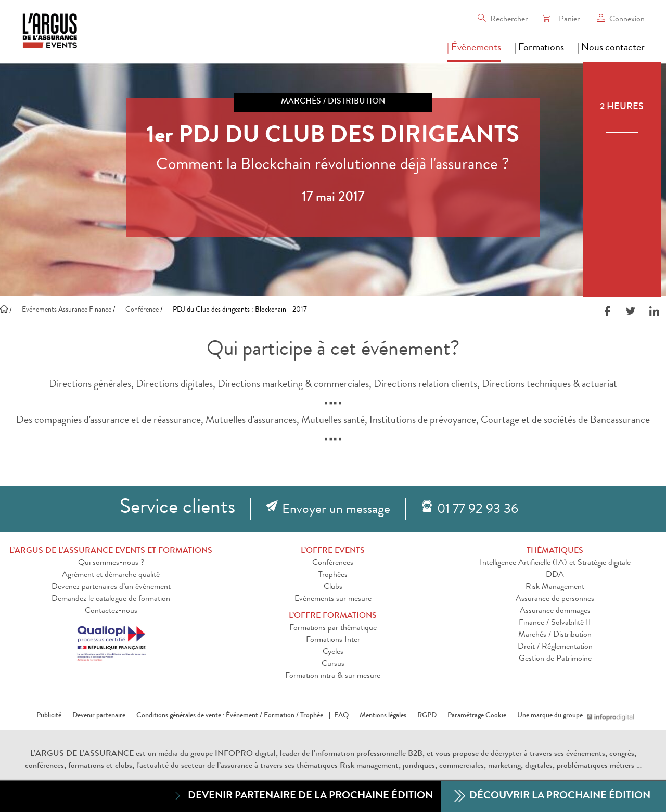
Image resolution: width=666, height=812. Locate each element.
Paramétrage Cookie (477, 716)
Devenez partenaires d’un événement (111, 587)
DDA (555, 575)
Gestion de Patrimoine (555, 659)
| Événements (474, 48)
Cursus (333, 664)
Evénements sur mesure (333, 599)
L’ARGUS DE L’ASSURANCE (82, 754)
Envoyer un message (336, 510)
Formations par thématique (333, 628)
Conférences (333, 563)
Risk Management (555, 587)
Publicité (49, 716)
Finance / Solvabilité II (555, 623)
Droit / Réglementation (555, 647)
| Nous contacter (611, 48)
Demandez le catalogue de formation (111, 599)
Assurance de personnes (555, 599)
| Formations (539, 48)
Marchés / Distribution (555, 635)
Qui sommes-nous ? (111, 563)
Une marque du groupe (552, 716)
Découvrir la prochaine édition (552, 797)
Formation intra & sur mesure (333, 676)
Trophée (312, 716)
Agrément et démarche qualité (111, 575)
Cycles (333, 652)
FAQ (341, 716)
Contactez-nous (111, 611)
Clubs (333, 587)
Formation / (281, 716)
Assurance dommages (555, 611)
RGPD (427, 716)
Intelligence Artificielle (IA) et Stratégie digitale (555, 563)
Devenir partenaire (99, 716)
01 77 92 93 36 (478, 510)
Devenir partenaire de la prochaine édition (303, 796)
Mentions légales (383, 716)
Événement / (244, 716)
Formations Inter (333, 640)
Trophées (333, 575)
